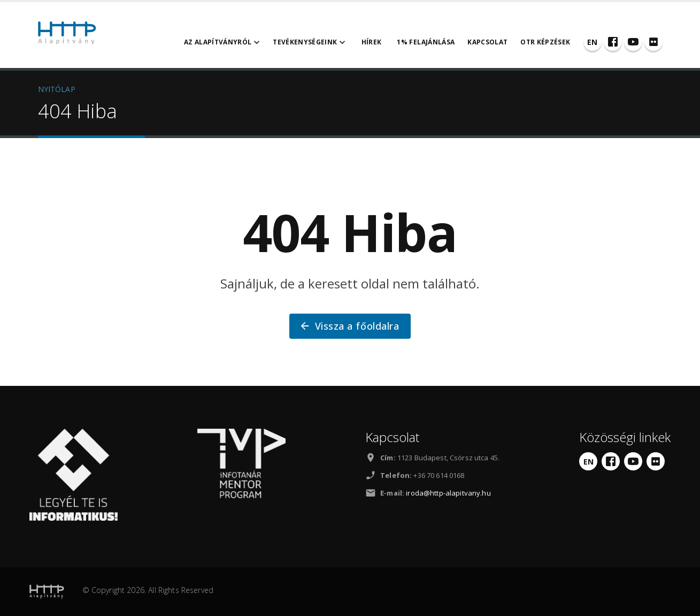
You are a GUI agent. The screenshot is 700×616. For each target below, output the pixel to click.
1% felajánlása (426, 42)
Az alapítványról (223, 42)
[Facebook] (613, 42)
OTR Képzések (545, 42)
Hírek (372, 42)
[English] (593, 42)
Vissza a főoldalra (349, 326)
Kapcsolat (487, 42)
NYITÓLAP (57, 89)
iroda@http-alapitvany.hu (448, 493)
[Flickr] (653, 42)
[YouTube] (633, 42)
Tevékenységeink (310, 42)
